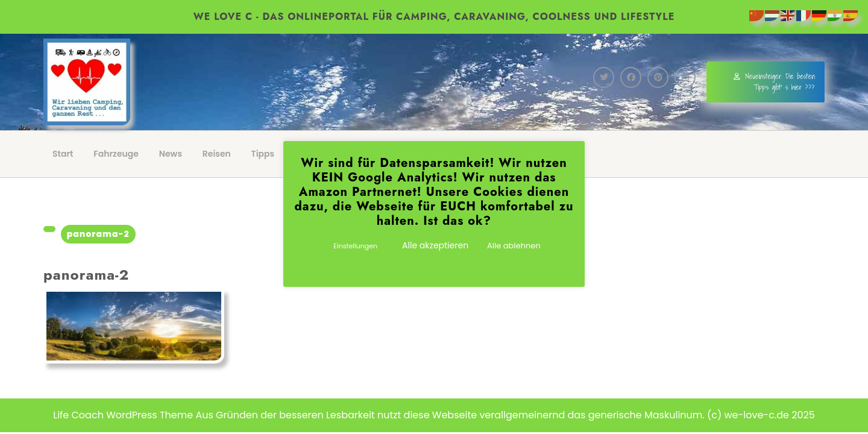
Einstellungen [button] (355, 246)
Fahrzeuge (116, 154)
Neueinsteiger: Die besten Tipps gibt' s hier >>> (774, 82)
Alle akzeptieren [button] (435, 245)
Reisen (217, 154)
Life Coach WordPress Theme (123, 415)
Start (63, 154)
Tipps (263, 154)
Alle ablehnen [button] (514, 246)
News (171, 154)
